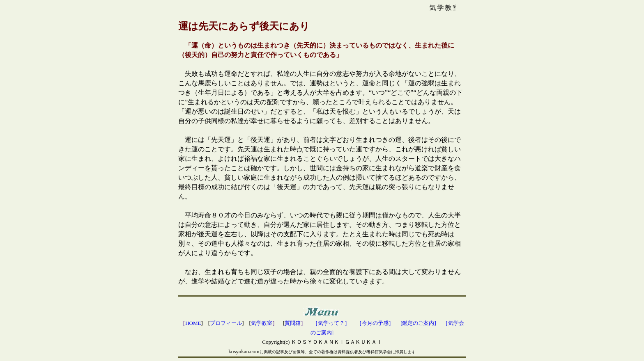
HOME (193, 323)
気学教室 (262, 323)
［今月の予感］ (375, 323)
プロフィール (226, 323)
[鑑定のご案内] (418, 323)
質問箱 (293, 323)
